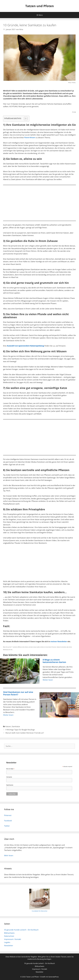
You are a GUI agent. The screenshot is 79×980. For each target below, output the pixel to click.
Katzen (8, 726)
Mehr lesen (9, 855)
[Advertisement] (39, 202)
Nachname (10, 785)
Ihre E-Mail (10, 769)
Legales (7, 942)
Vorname (9, 777)
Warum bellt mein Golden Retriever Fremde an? (25, 733)
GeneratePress (54, 977)
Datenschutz (9, 936)
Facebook (8, 821)
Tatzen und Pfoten (40, 6)
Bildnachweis (9, 933)
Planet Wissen (30, 138)
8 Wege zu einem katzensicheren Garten (54, 661)
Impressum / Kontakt (13, 939)
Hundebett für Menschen (40, 911)
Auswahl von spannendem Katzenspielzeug (25, 346)
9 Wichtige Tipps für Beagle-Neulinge (20, 730)
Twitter (7, 826)
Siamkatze (16, 726)
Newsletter (9, 945)
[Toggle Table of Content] (25, 119)
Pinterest (8, 815)
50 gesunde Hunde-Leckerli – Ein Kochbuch (21, 930)
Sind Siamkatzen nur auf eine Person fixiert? (18, 693)
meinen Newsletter (59, 641)
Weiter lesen (48, 680)
